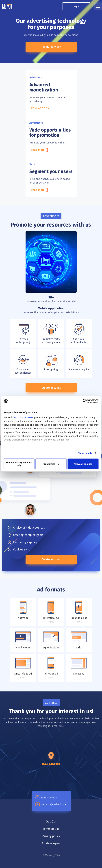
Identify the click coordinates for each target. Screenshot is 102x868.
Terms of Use (51, 829)
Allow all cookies (83, 464)
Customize (51, 464)
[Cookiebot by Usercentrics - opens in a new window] (85, 401)
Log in (76, 6)
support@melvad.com (54, 804)
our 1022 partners (23, 417)
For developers (51, 843)
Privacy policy (51, 836)
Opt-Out (51, 822)
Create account (51, 47)
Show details (85, 453)
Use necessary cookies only (19, 464)
